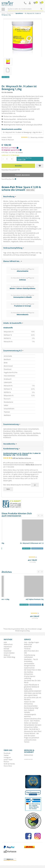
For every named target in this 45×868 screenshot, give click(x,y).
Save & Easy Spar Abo (9, 179)
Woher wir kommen (31, 723)
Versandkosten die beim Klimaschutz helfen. (33, 726)
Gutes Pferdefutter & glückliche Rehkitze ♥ (32, 686)
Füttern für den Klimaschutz (30, 703)
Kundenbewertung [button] (12, 449)
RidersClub (28, 644)
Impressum (8, 647)
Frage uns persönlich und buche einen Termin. (32, 740)
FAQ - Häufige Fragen (32, 642)
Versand (20, 152)
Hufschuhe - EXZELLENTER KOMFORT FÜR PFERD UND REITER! (33, 691)
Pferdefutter (10, 13)
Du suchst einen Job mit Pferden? (33, 698)
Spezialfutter (19, 13)
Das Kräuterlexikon (31, 706)
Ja (35, 485)
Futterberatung (30, 655)
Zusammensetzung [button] (12, 424)
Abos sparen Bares (31, 695)
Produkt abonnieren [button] (22, 175)
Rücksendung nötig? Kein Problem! (31, 709)
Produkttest (28, 661)
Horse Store (8, 766)
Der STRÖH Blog (9, 657)
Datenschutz (8, 644)
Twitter (6, 755)
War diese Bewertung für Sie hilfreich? (17, 485)
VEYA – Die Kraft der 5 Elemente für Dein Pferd (33, 730)
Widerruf (7, 655)
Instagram (7, 757)
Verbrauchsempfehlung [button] (14, 248)
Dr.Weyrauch (10, 140)
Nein (8, 489)
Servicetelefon (29, 664)
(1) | (26, 137)
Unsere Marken (9, 653)
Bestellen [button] (18, 166)
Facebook (7, 753)
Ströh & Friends (9, 764)
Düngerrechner (30, 666)
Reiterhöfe (28, 647)
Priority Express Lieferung (30, 677)
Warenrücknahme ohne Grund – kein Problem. (33, 720)
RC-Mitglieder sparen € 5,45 (11, 150)
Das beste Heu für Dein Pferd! (32, 682)
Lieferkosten (28, 657)
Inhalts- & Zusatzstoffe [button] (13, 323)
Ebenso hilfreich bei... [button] (13, 261)
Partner (6, 762)
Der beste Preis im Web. (33, 670)
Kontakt (6, 649)
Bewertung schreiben (37, 137)
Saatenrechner (29, 668)
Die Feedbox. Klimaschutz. (29, 673)
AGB (5, 642)
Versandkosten (32, 629)
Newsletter (8, 651)
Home (3, 13)
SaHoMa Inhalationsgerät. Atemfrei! (30, 714)
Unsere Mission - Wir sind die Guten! (32, 735)
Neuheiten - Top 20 (31, 659)
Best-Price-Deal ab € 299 (31, 652)
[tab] (22, 197)
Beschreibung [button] (10, 196)
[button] (30, 3)
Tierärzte (27, 649)
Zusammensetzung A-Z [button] (13, 351)
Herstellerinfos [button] (10, 444)
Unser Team (8, 760)
